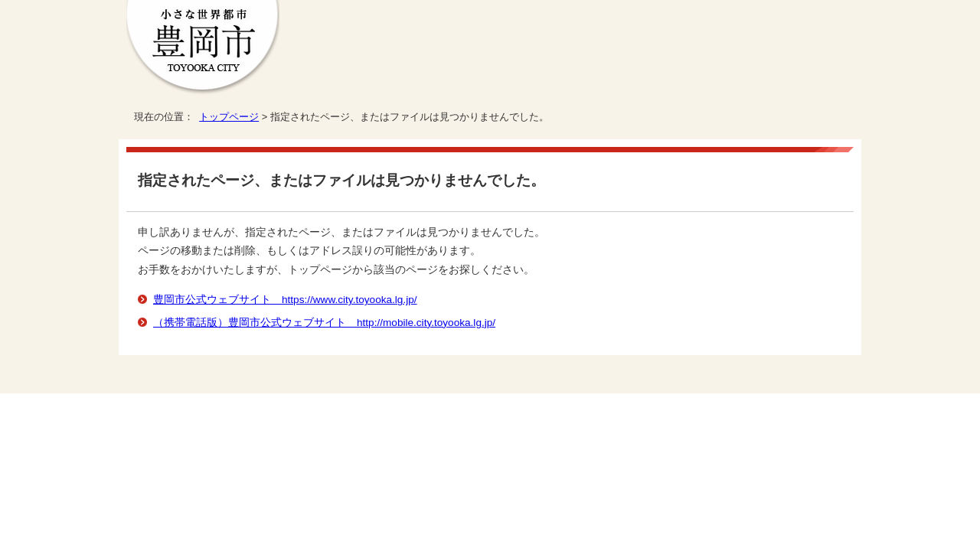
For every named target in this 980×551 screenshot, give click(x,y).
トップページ (229, 117)
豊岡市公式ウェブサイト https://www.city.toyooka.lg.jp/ (285, 300)
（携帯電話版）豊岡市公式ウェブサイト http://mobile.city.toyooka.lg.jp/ (324, 323)
